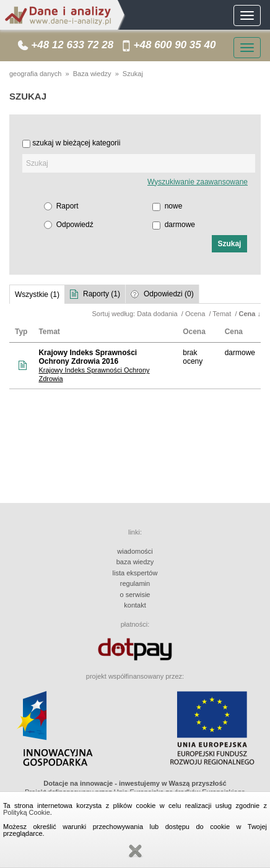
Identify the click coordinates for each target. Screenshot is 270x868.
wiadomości (135, 551)
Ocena (196, 314)
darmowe (180, 225)
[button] (229, 244)
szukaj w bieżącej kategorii (76, 143)
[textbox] (139, 163)
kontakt (135, 605)
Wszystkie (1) (37, 294)
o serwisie (135, 595)
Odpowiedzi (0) (169, 294)
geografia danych (35, 74)
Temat (223, 314)
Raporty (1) (102, 294)
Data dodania (158, 314)
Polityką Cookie (27, 812)
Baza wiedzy (92, 74)
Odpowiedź (75, 225)
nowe (174, 206)
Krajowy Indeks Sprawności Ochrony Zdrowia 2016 (88, 357)
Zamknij (135, 851)
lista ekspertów (135, 573)
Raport (67, 206)
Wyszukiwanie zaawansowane (198, 182)
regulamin (135, 583)
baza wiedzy (135, 562)
